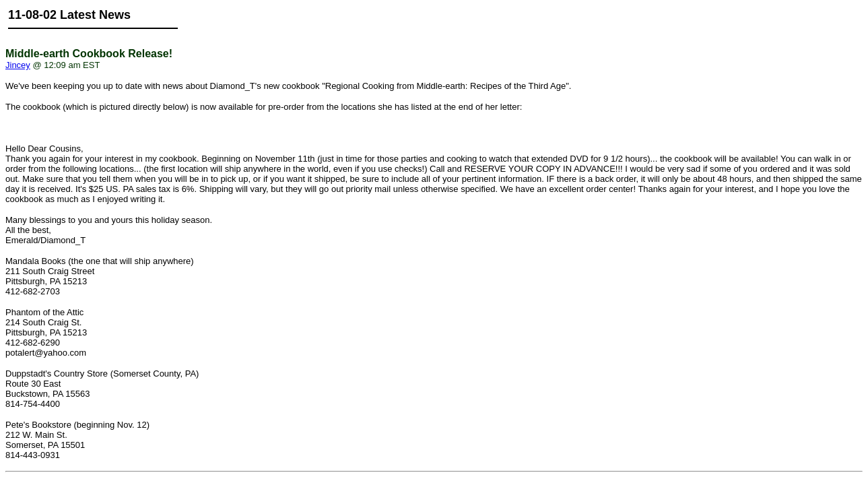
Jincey (18, 65)
